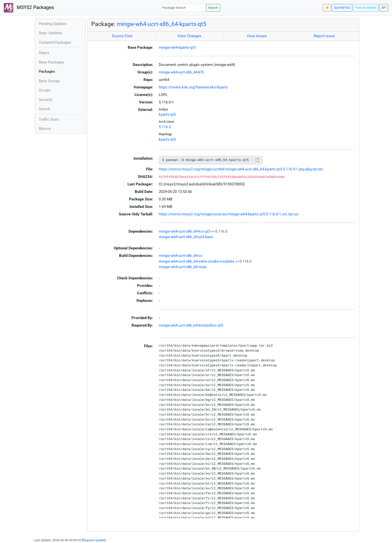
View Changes (189, 36)
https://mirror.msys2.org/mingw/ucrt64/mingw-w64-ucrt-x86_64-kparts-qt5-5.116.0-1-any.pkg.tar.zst (241, 169)
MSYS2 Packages (29, 8)
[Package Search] (183, 8)
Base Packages (51, 62)
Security (45, 100)
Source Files (122, 36)
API (384, 8)
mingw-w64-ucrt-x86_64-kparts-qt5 (161, 24)
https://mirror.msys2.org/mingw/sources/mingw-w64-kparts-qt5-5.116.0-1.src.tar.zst (229, 214)
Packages (47, 71)
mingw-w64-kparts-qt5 (177, 47)
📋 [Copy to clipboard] (257, 160)
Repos (44, 53)
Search (213, 8)
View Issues (257, 36)
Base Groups (49, 81)
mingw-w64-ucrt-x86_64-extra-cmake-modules (197, 261)
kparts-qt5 (167, 114)
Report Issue (324, 36)
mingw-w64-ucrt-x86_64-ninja (183, 267)
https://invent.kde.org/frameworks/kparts (193, 87)
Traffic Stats (49, 119)
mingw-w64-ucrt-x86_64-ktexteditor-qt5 (191, 325)
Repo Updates (50, 33)
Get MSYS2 (342, 8)
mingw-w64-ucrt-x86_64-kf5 (181, 72)
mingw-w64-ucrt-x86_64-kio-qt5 (184, 231)
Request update (94, 540)
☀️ (327, 8)
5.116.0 (165, 127)
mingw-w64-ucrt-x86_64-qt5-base (186, 237)
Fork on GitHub (366, 8)
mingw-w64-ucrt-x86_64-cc (181, 256)
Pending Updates (53, 24)
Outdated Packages (55, 42)
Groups (45, 90)
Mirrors (45, 129)
